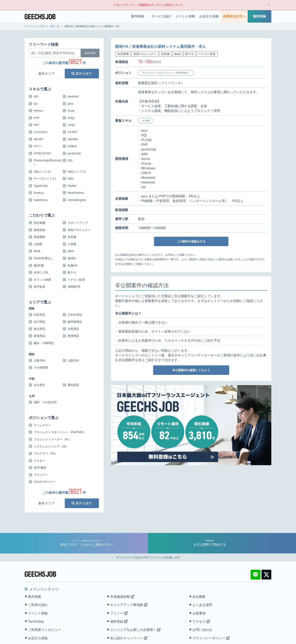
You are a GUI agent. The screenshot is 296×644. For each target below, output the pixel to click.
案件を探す (82, 73)
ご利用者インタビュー (44, 630)
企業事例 (199, 613)
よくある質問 (202, 605)
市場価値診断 (122, 597)
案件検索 (138, 16)
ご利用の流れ (38, 605)
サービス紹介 (162, 16)
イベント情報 (185, 16)
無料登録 (259, 16)
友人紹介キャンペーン (129, 638)
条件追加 (90, 53)
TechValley (36, 621)
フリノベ (119, 613)
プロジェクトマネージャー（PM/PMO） (166, 73)
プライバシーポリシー (211, 638)
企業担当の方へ (234, 16)
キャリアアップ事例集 (129, 605)
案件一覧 (55, 26)
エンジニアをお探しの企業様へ (135, 630)
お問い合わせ (202, 630)
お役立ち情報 (209, 16)
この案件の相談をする (191, 241)
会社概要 (199, 597)
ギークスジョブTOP (35, 26)
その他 (146, 121)
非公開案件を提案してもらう (191, 370)
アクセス (201, 621)
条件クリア (46, 73)
